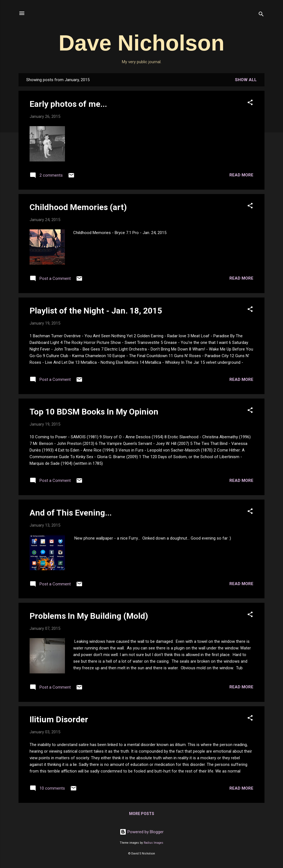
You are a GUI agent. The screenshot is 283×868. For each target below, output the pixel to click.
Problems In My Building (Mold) (89, 616)
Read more (241, 175)
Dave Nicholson (141, 43)
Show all (246, 80)
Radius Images (154, 843)
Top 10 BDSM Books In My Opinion (94, 412)
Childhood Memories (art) (78, 207)
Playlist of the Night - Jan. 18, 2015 (96, 311)
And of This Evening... (71, 513)
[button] (250, 103)
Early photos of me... (68, 104)
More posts (142, 814)
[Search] (261, 15)
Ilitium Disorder (59, 719)
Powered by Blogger (142, 832)
